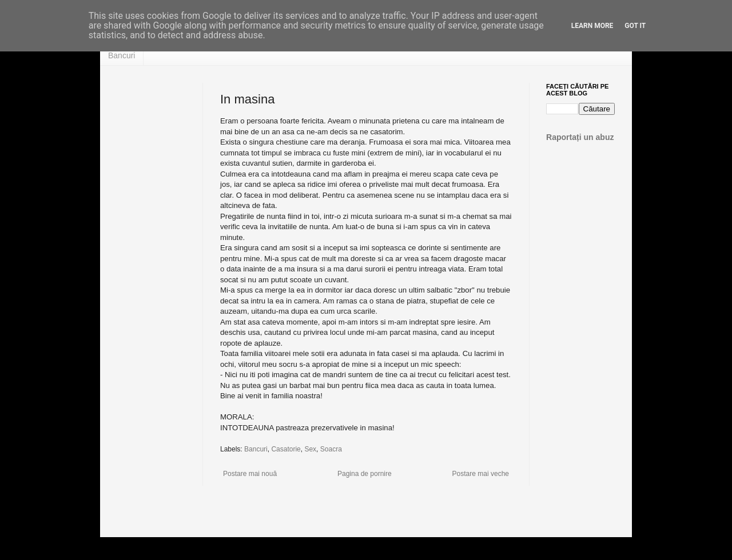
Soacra (331, 449)
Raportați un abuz (580, 137)
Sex (310, 449)
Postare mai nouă (250, 474)
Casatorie (286, 449)
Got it (635, 26)
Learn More (592, 26)
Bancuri (122, 55)
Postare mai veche (481, 474)
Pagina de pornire (365, 474)
